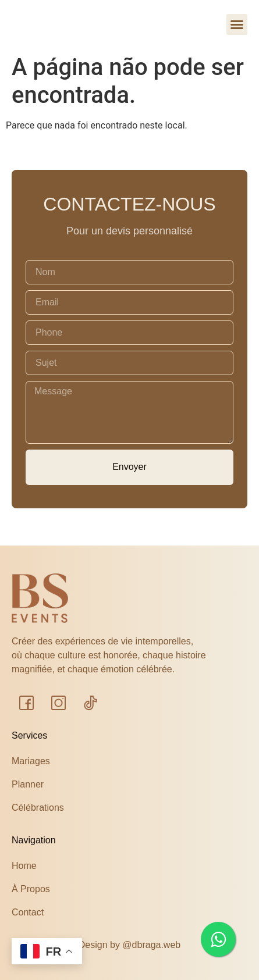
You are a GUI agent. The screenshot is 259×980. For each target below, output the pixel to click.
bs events (64, 27)
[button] (237, 24)
